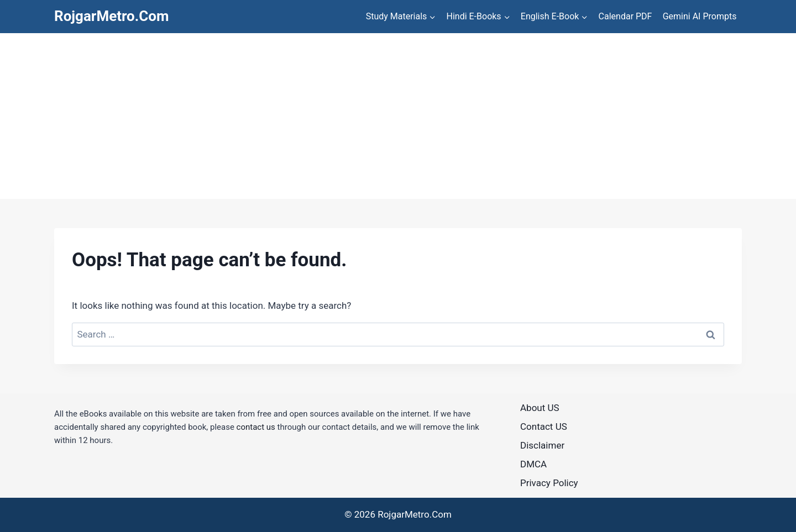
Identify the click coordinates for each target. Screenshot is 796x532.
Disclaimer (542, 445)
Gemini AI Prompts (700, 16)
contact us (256, 427)
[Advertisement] (398, 116)
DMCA (533, 464)
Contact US (544, 426)
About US (540, 408)
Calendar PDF (625, 16)
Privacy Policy (549, 483)
